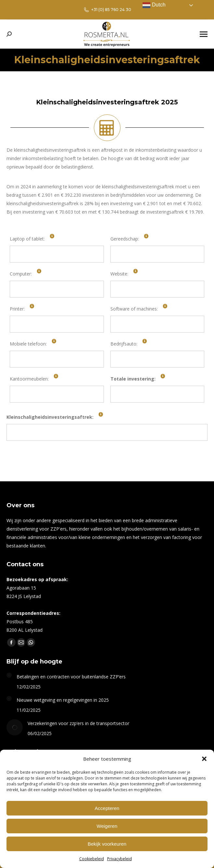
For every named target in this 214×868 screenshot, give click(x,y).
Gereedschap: (125, 239)
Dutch (154, 5)
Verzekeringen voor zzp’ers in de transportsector (78, 723)
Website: (119, 274)
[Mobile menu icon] (204, 34)
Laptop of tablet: (27, 239)
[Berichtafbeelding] (9, 675)
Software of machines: (134, 309)
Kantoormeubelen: (29, 379)
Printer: (17, 309)
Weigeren (107, 826)
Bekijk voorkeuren (107, 844)
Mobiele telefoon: (28, 344)
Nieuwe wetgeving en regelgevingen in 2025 (63, 700)
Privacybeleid (120, 859)
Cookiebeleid (92, 859)
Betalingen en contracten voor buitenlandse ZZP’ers (71, 677)
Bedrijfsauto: (124, 344)
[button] (204, 759)
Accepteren (107, 808)
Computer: (21, 274)
